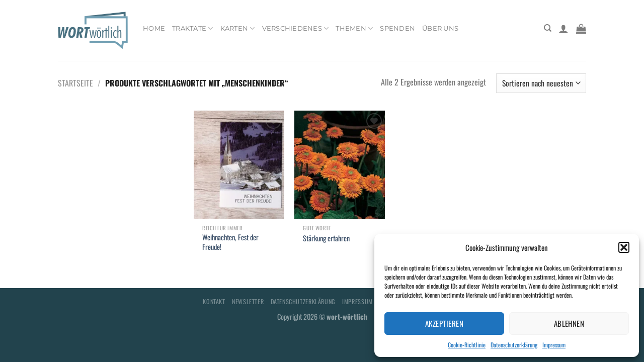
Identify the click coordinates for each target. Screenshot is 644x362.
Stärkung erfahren (326, 239)
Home (154, 28)
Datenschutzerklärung (514, 345)
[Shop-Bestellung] (541, 83)
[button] (624, 247)
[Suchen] (548, 28)
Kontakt (214, 301)
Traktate (193, 28)
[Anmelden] (563, 29)
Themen (354, 28)
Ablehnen (569, 323)
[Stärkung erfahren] (340, 165)
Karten (238, 28)
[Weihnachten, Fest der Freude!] (239, 165)
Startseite (75, 83)
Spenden (397, 28)
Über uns (440, 28)
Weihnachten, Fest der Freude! (230, 242)
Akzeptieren (444, 323)
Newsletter (248, 301)
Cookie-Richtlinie (467, 345)
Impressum (554, 345)
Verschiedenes (296, 28)
